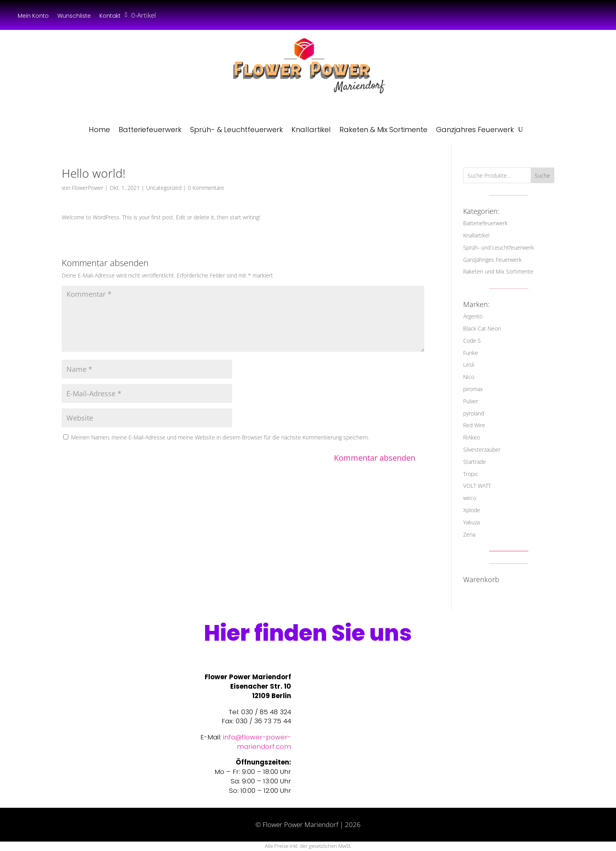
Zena (469, 534)
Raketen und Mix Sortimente (498, 271)
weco (470, 498)
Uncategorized (164, 188)
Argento (473, 316)
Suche (542, 176)
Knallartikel (311, 130)
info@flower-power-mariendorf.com (257, 742)
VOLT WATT (477, 486)
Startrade (475, 462)
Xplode (472, 510)
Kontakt (110, 16)
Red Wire (474, 425)
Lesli (469, 365)
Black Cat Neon (482, 328)
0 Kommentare (206, 188)
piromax (473, 389)
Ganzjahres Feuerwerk (475, 130)
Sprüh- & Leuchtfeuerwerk (236, 130)
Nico (469, 377)
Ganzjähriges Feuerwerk (492, 260)
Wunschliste (74, 16)
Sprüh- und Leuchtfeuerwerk (499, 247)
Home (99, 130)
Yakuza (471, 522)
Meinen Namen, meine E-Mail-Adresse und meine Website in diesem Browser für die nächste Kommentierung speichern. (220, 437)
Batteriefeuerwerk (150, 130)
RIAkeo (472, 437)
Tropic (471, 474)
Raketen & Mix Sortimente (383, 130)
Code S (472, 341)
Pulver (471, 401)
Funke (471, 353)
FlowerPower (88, 188)
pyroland (474, 413)
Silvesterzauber (482, 449)
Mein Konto (33, 16)
